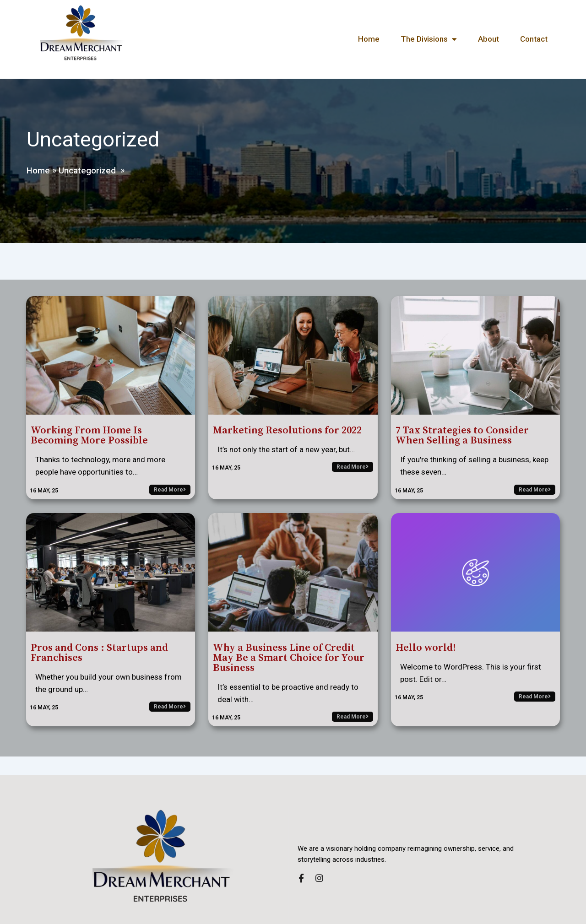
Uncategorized (89, 168)
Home (38, 168)
